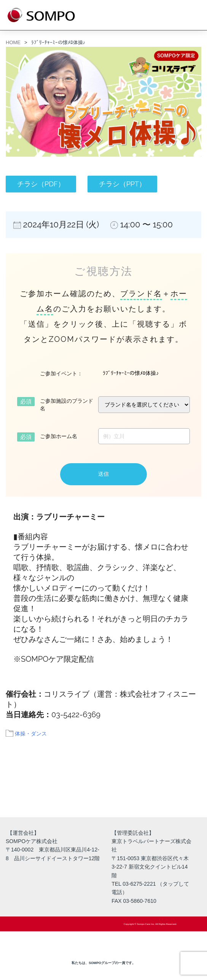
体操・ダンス (31, 734)
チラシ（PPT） (122, 184)
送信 (103, 474)
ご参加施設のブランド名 (67, 405)
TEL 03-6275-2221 (134, 884)
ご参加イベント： (61, 373)
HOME (13, 42)
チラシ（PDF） (41, 184)
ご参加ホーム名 (59, 436)
